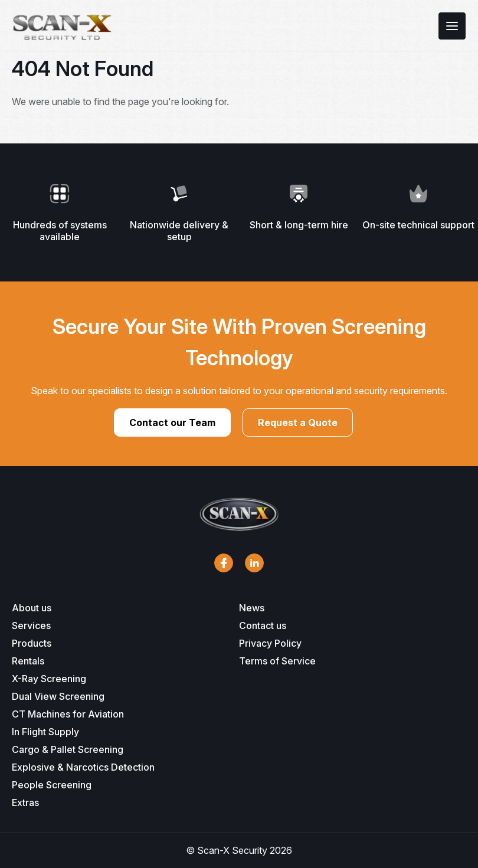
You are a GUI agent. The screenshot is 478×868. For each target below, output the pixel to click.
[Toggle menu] (452, 26)
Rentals (28, 661)
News (252, 608)
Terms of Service (277, 661)
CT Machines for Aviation (68, 714)
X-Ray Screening (49, 679)
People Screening (52, 785)
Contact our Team (172, 422)
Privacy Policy (270, 643)
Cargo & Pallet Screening (68, 749)
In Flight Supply (45, 732)
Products (32, 643)
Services (31, 625)
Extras (25, 803)
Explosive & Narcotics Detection (83, 767)
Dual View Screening (58, 696)
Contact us (263, 625)
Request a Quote (298, 422)
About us (32, 608)
